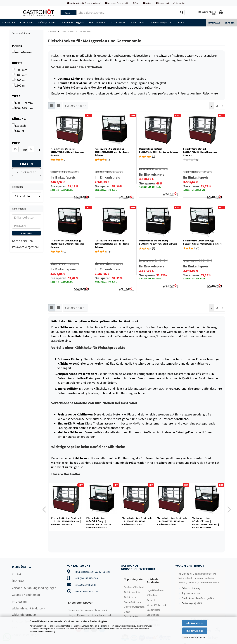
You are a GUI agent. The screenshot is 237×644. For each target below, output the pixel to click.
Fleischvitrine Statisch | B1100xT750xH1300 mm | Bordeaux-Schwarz (68, 152)
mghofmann (22, 52)
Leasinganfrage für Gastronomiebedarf (84, 3)
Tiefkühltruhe (130, 597)
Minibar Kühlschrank (156, 605)
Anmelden (26, 233)
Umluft (18, 131)
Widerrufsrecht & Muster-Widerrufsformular (28, 611)
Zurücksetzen (27, 172)
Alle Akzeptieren (195, 623)
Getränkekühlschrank (134, 587)
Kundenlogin (180, 3)
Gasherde (151, 600)
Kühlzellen (152, 595)
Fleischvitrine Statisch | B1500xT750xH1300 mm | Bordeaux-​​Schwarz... (172, 521)
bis (24, 150)
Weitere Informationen (195, 637)
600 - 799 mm (22, 103)
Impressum (19, 601)
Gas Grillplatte (153, 609)
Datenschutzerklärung (45, 632)
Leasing (230, 23)
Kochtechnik (27, 22)
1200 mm (20, 80)
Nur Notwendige (195, 631)
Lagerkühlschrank (155, 590)
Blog (135, 3)
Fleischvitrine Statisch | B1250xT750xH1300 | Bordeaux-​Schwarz (159, 150)
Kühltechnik (9, 22)
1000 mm (20, 70)
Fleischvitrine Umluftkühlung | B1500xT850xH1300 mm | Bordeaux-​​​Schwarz (68, 244)
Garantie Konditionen (26, 594)
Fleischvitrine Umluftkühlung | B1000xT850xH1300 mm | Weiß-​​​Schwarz (158, 242)
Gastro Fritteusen (132, 602)
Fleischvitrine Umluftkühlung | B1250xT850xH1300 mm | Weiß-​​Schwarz (202, 242)
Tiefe (16, 96)
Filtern (26, 164)
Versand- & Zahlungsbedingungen (34, 587)
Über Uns (18, 580)
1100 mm (20, 75)
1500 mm (20, 85)
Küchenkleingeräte (161, 22)
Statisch (19, 125)
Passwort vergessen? (26, 247)
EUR (40, 150)
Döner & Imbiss (138, 22)
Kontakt (147, 3)
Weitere (180, 22)
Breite (17, 63)
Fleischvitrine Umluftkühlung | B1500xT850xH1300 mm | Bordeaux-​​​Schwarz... (205, 523)
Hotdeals (214, 23)
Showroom (100, 610)
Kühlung (19, 119)
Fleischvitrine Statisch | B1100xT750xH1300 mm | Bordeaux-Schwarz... (66, 521)
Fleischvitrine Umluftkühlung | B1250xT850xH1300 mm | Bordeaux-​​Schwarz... (100, 523)
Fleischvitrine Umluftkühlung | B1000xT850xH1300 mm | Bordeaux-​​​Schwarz (112, 244)
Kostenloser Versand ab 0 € (116, 3)
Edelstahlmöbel (98, 22)
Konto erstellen (22, 241)
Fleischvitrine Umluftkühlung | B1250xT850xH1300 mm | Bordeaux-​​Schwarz (112, 152)
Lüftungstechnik (47, 22)
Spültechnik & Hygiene (72, 22)
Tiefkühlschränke (132, 592)
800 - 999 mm (22, 108)
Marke (17, 46)
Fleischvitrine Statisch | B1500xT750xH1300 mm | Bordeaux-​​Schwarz (201, 152)
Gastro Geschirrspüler (131, 613)
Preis (16, 143)
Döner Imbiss (153, 614)
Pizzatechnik (118, 22)
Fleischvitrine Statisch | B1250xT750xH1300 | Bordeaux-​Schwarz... (136, 521)
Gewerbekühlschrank (134, 606)
